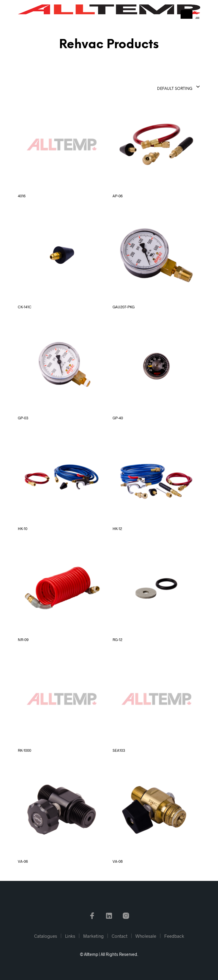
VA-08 (118, 861)
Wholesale (146, 936)
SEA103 (119, 750)
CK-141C (25, 307)
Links (70, 936)
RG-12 (117, 640)
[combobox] (164, 87)
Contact (120, 936)
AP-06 (118, 196)
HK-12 (117, 529)
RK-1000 (25, 750)
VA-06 (23, 861)
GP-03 (23, 418)
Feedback (174, 936)
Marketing (93, 936)
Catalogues (46, 936)
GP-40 (118, 418)
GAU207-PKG (124, 307)
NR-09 (23, 640)
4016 (22, 196)
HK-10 (23, 529)
